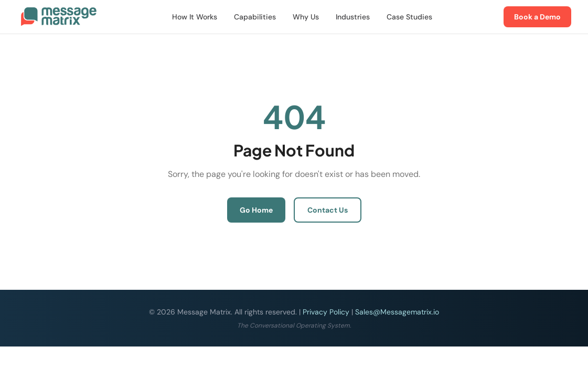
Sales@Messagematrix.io (397, 312)
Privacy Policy (326, 312)
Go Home (256, 210)
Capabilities (255, 17)
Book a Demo (537, 17)
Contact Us (328, 210)
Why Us (306, 17)
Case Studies (409, 17)
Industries (353, 17)
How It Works (195, 17)
